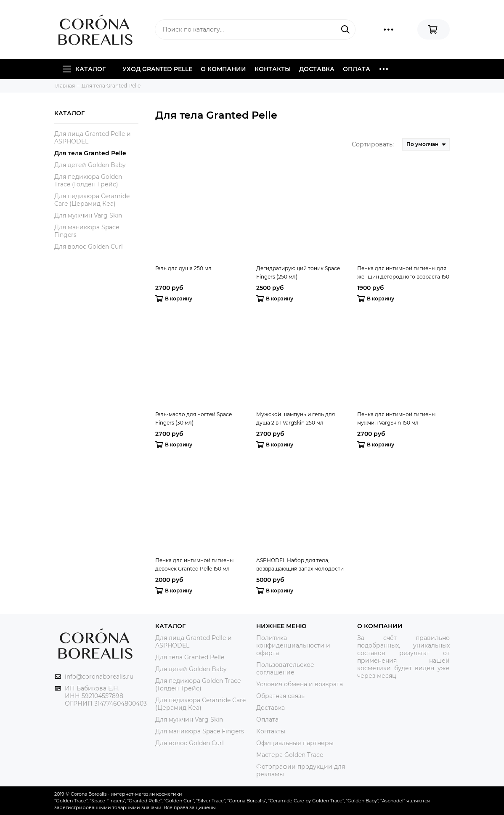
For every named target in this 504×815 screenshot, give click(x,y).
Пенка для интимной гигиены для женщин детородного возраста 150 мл (403, 273)
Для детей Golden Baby (90, 165)
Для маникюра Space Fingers (87, 231)
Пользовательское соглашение (285, 669)
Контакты (273, 69)
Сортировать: (373, 144)
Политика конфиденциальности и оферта (293, 645)
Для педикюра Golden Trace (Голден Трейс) (88, 181)
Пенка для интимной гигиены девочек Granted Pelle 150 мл (194, 564)
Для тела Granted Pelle (90, 153)
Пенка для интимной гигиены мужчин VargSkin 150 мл (396, 418)
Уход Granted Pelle (157, 69)
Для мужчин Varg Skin (88, 215)
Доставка (317, 69)
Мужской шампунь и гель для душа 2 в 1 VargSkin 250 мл (296, 418)
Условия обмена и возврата (300, 684)
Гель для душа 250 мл (183, 268)
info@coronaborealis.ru (99, 677)
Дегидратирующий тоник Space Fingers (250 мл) (298, 272)
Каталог (84, 69)
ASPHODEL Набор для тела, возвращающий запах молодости (300, 564)
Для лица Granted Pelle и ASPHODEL (93, 138)
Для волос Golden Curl (89, 247)
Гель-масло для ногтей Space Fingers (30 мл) (194, 418)
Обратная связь (280, 696)
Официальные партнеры (295, 743)
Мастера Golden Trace (290, 755)
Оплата (357, 69)
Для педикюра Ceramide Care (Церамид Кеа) (92, 200)
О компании (223, 69)
